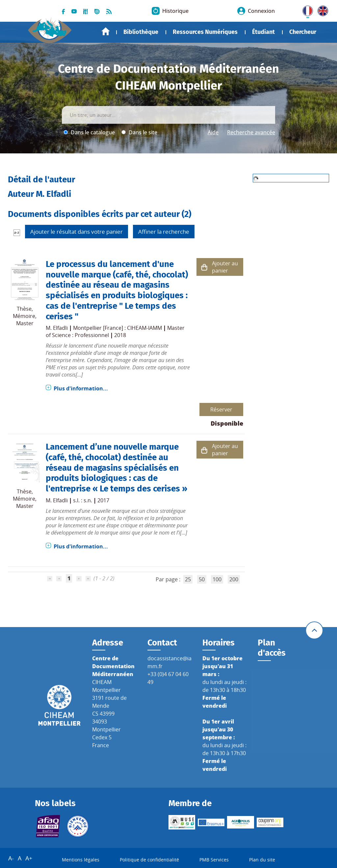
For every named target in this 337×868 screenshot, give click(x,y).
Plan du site (262, 860)
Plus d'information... (81, 388)
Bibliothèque (141, 32)
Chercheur (303, 32)
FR (305, 10)
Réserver (221, 409)
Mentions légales (81, 860)
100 (217, 579)
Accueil (106, 31)
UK (321, 10)
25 (188, 579)
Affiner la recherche (164, 232)
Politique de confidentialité (149, 860)
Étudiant (263, 32)
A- (11, 858)
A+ (29, 858)
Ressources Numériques (205, 32)
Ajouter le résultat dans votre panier (77, 232)
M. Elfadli (57, 328)
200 (234, 579)
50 (202, 579)
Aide (213, 132)
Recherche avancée (251, 132)
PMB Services (214, 860)
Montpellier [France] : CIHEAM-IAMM (117, 328)
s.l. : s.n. (83, 500)
